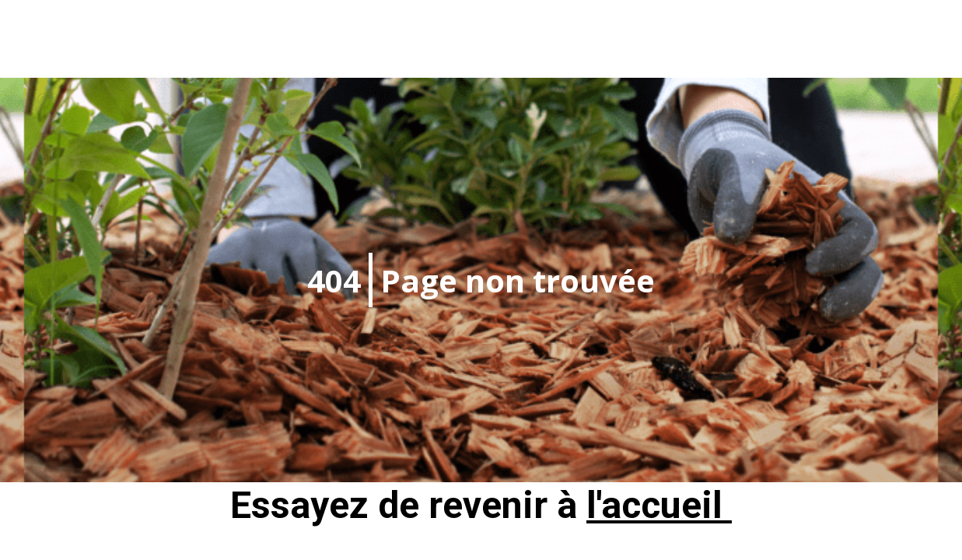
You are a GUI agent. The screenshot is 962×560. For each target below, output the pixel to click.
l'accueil (659, 505)
